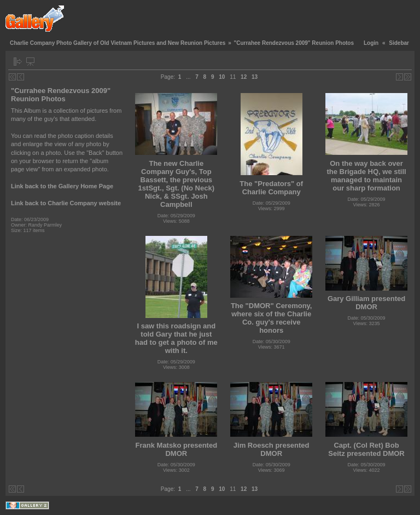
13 (255, 77)
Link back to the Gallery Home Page (62, 186)
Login (371, 43)
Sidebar (399, 43)
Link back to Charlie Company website (66, 203)
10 (222, 77)
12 (244, 77)
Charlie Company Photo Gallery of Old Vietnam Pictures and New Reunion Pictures (118, 43)
